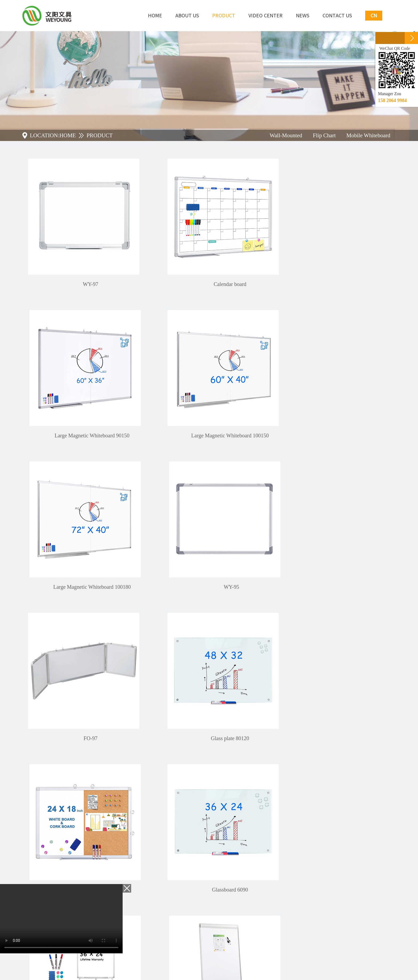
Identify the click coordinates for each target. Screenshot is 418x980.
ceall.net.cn (161, 965)
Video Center (266, 15)
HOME (68, 135)
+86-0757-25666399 (71, 854)
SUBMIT (255, 922)
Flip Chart (324, 135)
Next (230, 768)
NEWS (303, 15)
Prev (190, 768)
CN (374, 15)
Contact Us (337, 15)
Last (244, 768)
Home (155, 15)
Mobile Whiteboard (368, 135)
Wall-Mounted (286, 135)
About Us (187, 15)
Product (224, 15)
